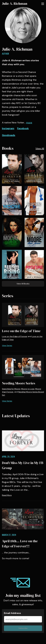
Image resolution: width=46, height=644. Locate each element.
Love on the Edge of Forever (15, 336)
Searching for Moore (11, 389)
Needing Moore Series (19, 383)
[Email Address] (23, 619)
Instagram (8, 128)
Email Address (12, 613)
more (29, 123)
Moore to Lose (28, 389)
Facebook (23, 128)
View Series (7, 346)
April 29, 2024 (8, 457)
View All (40, 148)
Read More (7, 495)
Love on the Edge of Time (21, 331)
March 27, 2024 (9, 535)
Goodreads (9, 135)
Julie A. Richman (15, 4)
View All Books (23, 284)
